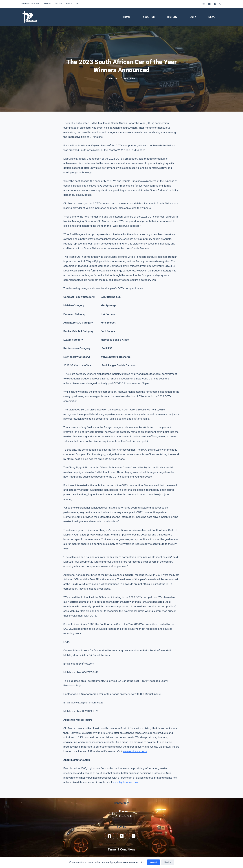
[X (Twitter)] (209, 4)
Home (127, 17)
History (172, 17)
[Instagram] (215, 4)
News (212, 17)
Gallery (58, 4)
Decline (168, 862)
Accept (154, 862)
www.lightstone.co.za (125, 782)
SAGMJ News (129, 78)
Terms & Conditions (121, 849)
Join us (69, 4)
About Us (149, 17)
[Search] (220, 4)
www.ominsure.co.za (135, 751)
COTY (193, 17)
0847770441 (127, 816)
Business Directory (30, 4)
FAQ (78, 4)
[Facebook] (204, 4)
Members (47, 4)
